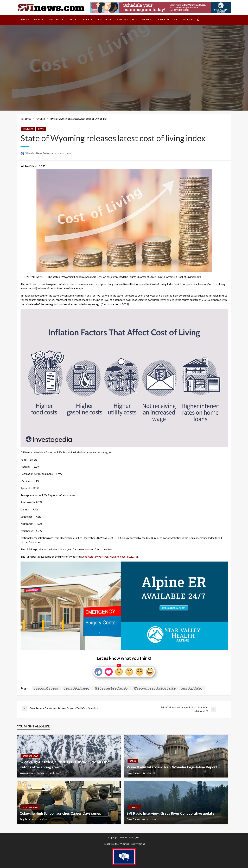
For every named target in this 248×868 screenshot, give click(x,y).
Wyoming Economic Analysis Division (155, 688)
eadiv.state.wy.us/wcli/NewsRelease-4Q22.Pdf (111, 556)
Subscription (126, 19)
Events (88, 19)
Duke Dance (133, 773)
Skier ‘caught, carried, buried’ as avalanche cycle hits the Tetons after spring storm (65, 764)
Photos (147, 19)
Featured (40, 119)
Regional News (30, 756)
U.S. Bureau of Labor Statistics (112, 688)
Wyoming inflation (192, 688)
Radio (73, 19)
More (186, 19)
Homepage (26, 119)
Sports (39, 19)
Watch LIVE (56, 19)
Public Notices (167, 19)
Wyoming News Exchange (40, 153)
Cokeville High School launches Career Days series (60, 813)
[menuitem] (24, 20)
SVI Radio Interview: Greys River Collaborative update (171, 813)
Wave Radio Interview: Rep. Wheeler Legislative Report (172, 767)
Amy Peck (25, 819)
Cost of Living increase (77, 688)
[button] (199, 20)
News (23, 19)
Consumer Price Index (46, 688)
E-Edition (104, 19)
